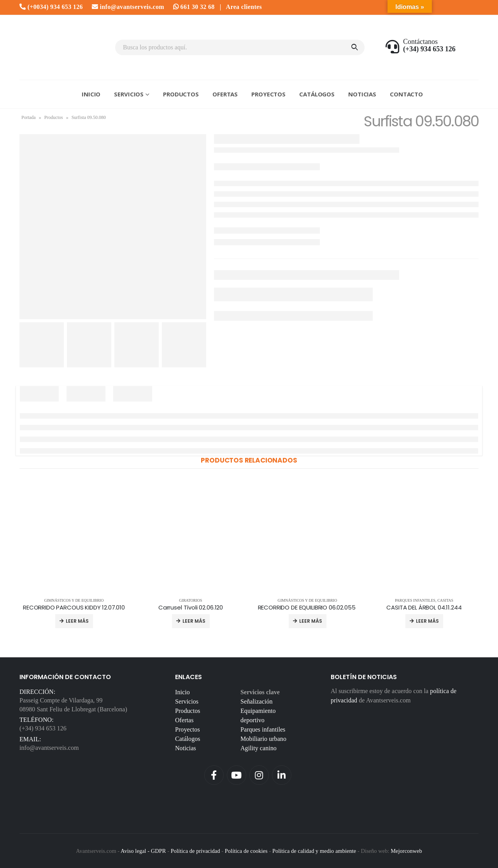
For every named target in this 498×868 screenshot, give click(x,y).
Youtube (237, 775)
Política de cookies (246, 851)
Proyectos (268, 94)
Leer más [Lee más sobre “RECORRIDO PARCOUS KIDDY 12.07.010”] (77, 621)
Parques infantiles (415, 600)
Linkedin (282, 775)
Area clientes (244, 7)
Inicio (91, 94)
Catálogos (317, 94)
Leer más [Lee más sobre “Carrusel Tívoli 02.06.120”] (194, 621)
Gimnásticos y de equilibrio (74, 600)
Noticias (362, 94)
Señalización (257, 701)
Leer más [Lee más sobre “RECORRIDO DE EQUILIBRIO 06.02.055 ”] (311, 621)
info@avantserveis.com (128, 7)
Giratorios (190, 600)
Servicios (129, 94)
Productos (181, 94)
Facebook (214, 775)
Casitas (445, 600)
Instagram (259, 775)
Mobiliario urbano (263, 739)
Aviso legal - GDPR (143, 851)
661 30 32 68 (194, 7)
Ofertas (225, 94)
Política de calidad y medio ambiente (314, 851)
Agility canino (259, 748)
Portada (29, 117)
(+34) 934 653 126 (43, 728)
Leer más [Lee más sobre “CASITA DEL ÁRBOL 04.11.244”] (427, 621)
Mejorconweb (406, 851)
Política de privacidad (196, 851)
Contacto (406, 94)
